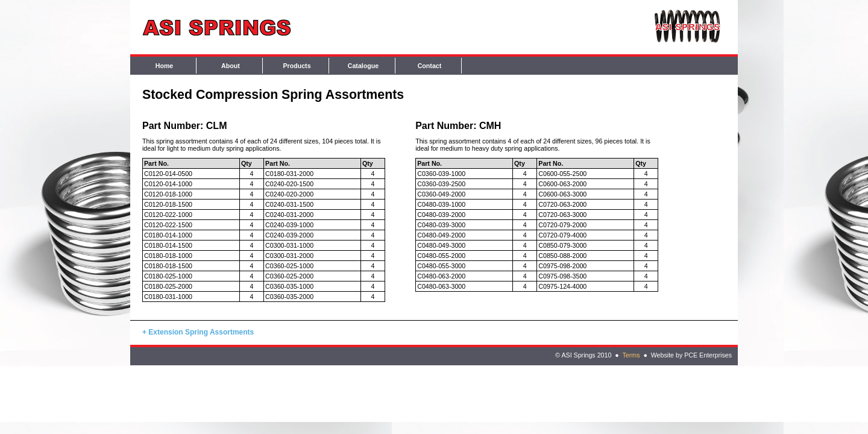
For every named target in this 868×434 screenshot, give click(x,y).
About (231, 66)
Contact (430, 66)
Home (165, 66)
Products (297, 66)
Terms (631, 355)
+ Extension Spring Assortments (198, 332)
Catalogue (363, 66)
